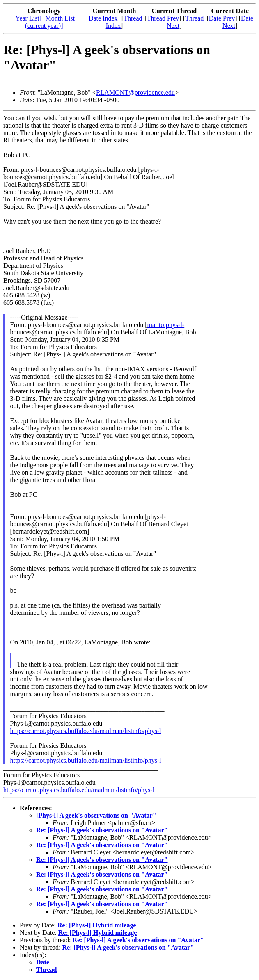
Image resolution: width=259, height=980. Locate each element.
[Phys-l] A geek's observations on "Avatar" (96, 815)
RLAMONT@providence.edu (135, 93)
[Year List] (27, 18)
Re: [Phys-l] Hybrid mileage (97, 925)
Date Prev (222, 18)
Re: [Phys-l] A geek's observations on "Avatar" (102, 830)
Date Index (103, 18)
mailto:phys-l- (166, 325)
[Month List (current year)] (50, 22)
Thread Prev (163, 18)
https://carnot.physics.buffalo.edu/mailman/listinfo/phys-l (86, 731)
